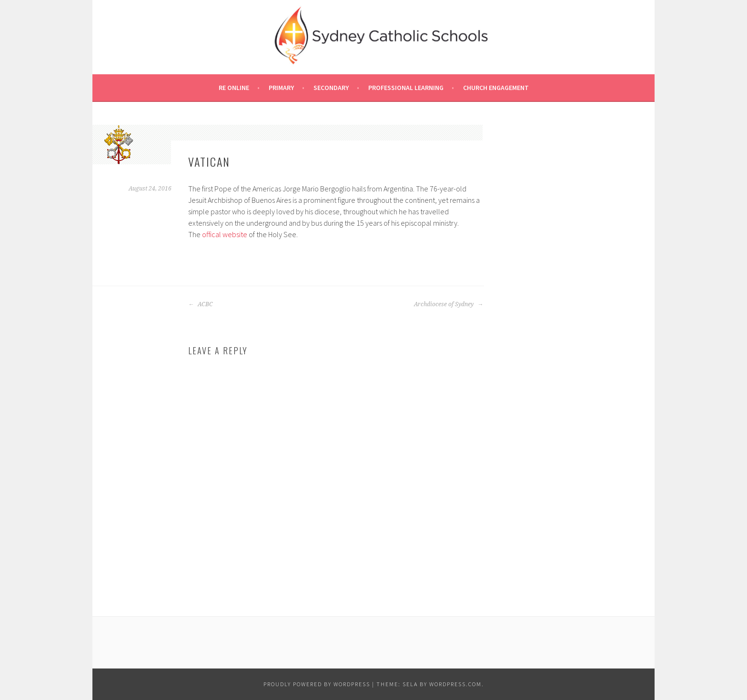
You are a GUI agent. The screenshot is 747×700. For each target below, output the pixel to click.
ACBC (201, 304)
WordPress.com (455, 684)
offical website (225, 234)
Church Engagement (496, 88)
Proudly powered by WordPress (317, 684)
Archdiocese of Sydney (449, 304)
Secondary (331, 88)
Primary (281, 88)
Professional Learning (406, 88)
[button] (119, 145)
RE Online (234, 88)
